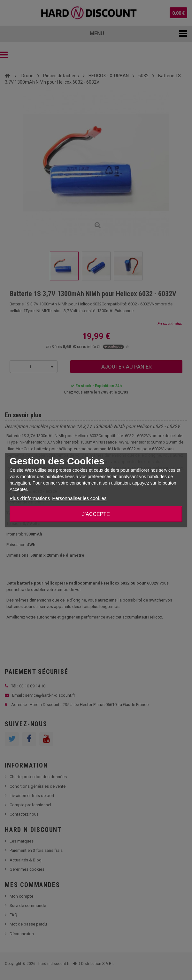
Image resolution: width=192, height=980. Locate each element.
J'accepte (96, 514)
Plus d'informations (30, 498)
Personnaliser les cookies (79, 498)
